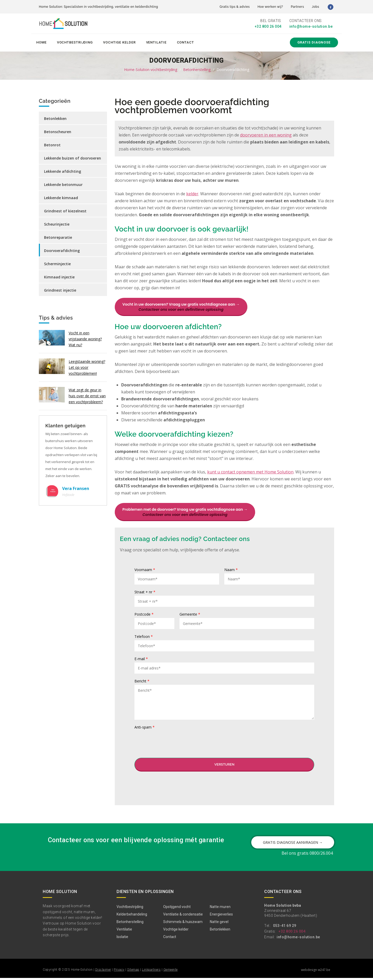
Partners (297, 7)
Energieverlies (221, 916)
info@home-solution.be (311, 26)
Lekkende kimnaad (61, 197)
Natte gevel (219, 924)
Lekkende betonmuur (63, 184)
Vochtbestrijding (75, 42)
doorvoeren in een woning (266, 134)
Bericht (142, 683)
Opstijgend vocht (177, 909)
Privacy (119, 972)
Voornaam (145, 572)
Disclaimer (103, 972)
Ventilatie (156, 42)
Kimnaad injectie (59, 276)
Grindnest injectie (60, 290)
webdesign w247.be (316, 972)
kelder (192, 193)
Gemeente (190, 617)
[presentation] (174, 743)
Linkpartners (151, 972)
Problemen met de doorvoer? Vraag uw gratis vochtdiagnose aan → (185, 514)
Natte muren (220, 909)
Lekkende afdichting (63, 171)
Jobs (315, 7)
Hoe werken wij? (270, 7)
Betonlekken (55, 118)
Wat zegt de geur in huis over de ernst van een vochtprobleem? (87, 395)
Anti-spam (145, 730)
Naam (231, 572)
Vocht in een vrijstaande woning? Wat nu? (85, 338)
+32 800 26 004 (268, 26)
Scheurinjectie (57, 224)
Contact (185, 42)
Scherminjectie (57, 263)
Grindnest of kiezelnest (65, 210)
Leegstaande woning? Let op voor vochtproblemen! (87, 367)
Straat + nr (145, 594)
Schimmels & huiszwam (183, 924)
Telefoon (144, 639)
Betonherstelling (197, 69)
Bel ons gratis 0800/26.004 (307, 855)
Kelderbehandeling (132, 916)
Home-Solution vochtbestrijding (151, 69)
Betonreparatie (58, 237)
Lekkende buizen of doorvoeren (73, 158)
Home (41, 42)
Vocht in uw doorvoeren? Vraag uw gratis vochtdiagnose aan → (181, 307)
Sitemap (133, 972)
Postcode (144, 617)
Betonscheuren (58, 131)
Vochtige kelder (119, 42)
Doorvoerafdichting (62, 250)
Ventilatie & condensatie (183, 916)
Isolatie (122, 939)
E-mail (141, 661)
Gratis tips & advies (235, 7)
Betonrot (52, 144)
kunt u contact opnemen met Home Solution (250, 474)
